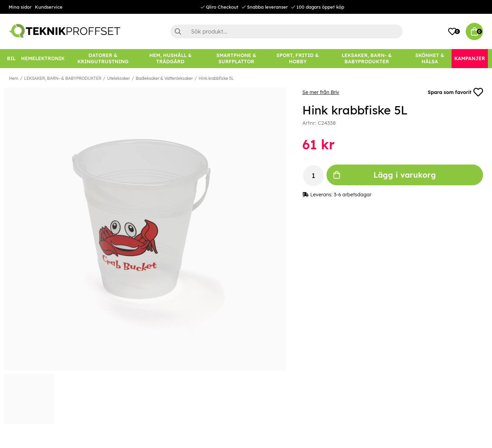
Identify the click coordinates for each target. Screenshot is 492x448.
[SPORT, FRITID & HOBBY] (298, 59)
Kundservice (49, 7)
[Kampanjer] (470, 59)
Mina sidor (20, 7)
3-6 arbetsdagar (353, 195)
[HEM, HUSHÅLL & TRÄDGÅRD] (170, 59)
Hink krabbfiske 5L (216, 78)
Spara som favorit (455, 92)
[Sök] (286, 31)
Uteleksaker (119, 78)
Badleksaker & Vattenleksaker (164, 78)
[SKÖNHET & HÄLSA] (430, 59)
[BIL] (11, 59)
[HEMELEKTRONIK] (43, 59)
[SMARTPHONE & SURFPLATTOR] (236, 59)
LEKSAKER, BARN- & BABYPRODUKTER (63, 78)
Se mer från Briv (321, 92)
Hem (14, 78)
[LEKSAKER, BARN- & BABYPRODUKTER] (367, 59)
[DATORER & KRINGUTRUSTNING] (103, 59)
